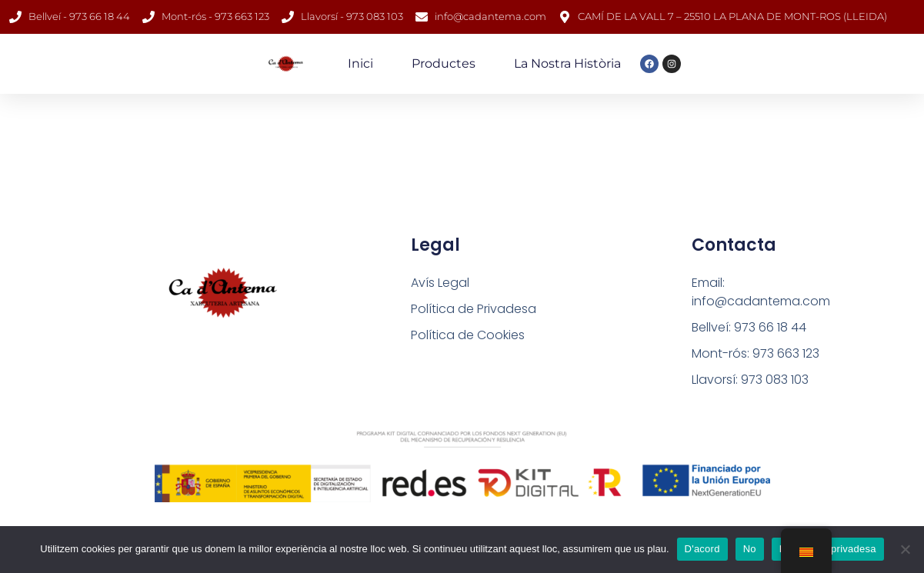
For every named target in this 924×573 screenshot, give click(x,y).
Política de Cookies (468, 335)
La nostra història (567, 63)
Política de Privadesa (474, 309)
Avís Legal (440, 283)
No (750, 549)
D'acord (702, 549)
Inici (360, 63)
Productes (444, 63)
